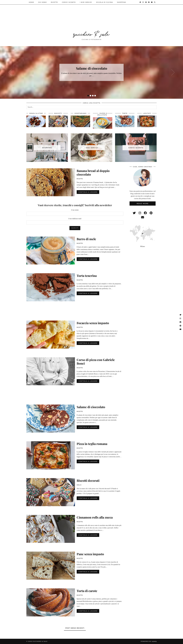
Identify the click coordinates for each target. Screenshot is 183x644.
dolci (79, 485)
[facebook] (145, 213)
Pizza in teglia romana (92, 444)
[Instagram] (143, 2)
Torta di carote (87, 591)
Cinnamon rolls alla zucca (95, 517)
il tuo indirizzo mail (75, 219)
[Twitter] (140, 2)
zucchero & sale (91, 34)
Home (31, 2)
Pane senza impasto (90, 554)
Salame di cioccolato (92, 68)
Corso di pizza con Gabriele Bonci (96, 362)
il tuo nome (75, 210)
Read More (143, 203)
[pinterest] (151, 213)
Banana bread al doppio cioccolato (93, 173)
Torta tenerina (87, 276)
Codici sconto (69, 2)
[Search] (155, 2)
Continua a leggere (88, 192)
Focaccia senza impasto (93, 323)
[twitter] (134, 213)
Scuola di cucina (105, 2)
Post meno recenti (75, 628)
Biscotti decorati (88, 481)
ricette (54, 2)
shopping (122, 2)
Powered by (149, 641)
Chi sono (42, 2)
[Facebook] (149, 2)
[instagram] (140, 213)
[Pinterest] (146, 2)
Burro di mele (86, 239)
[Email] (152, 2)
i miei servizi (86, 2)
